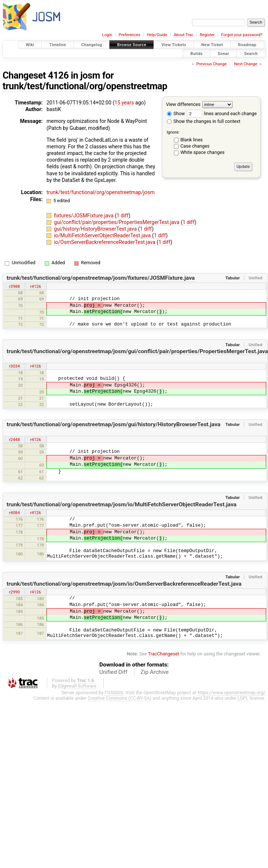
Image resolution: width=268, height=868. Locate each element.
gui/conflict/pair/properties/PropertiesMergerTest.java (117, 222)
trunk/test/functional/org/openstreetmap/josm (101, 192)
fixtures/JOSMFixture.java (84, 216)
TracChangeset (164, 654)
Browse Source (132, 45)
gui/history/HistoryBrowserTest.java (96, 229)
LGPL (243, 698)
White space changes (203, 152)
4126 (58, 75)
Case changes (195, 146)
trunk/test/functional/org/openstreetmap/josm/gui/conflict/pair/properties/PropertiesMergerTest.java (137, 351)
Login (107, 35)
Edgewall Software (77, 686)
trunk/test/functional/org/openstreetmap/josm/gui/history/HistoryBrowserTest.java (114, 424)
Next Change (246, 64)
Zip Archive (155, 672)
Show (176, 113)
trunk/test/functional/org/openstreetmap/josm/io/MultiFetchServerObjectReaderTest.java (122, 504)
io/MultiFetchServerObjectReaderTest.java (103, 235)
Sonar (224, 53)
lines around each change (222, 113)
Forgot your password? (242, 35)
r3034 (14, 366)
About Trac (184, 35)
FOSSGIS (114, 693)
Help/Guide (157, 35)
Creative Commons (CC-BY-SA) (120, 698)
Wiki (30, 45)
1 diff (123, 216)
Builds (197, 53)
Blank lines (192, 140)
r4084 (14, 513)
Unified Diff (113, 672)
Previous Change (212, 64)
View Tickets (174, 45)
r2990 (14, 592)
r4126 (36, 286)
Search (251, 53)
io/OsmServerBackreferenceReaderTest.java (105, 242)
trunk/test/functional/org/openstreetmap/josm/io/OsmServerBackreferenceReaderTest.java (124, 584)
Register (207, 35)
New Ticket (212, 45)
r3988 (14, 286)
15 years (124, 103)
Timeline (58, 45)
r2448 (14, 440)
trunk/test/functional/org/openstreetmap (85, 86)
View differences (183, 104)
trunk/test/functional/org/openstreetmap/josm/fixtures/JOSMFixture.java (101, 278)
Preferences (129, 35)
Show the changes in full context (204, 121)
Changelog (92, 45)
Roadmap (247, 45)
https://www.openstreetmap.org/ (231, 693)
